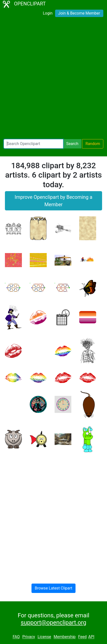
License (44, 637)
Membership (65, 637)
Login (48, 13)
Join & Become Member (79, 13)
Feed (83, 637)
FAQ (16, 637)
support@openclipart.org (53, 623)
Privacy (29, 637)
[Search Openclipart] (33, 144)
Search (72, 144)
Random (93, 144)
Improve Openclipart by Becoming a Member (54, 201)
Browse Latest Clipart (53, 588)
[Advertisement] (53, 79)
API (91, 637)
